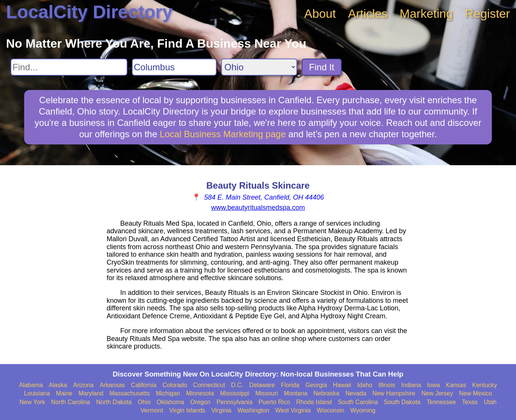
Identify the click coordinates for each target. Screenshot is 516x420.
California (144, 385)
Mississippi (235, 393)
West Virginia (293, 410)
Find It (322, 67)
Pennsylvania (235, 402)
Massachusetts (129, 393)
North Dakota (114, 402)
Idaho (365, 385)
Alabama (31, 385)
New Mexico (475, 393)
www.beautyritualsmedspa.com (258, 208)
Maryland (91, 393)
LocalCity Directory (89, 12)
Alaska (58, 385)
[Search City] (174, 67)
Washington (253, 410)
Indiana (411, 385)
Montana (296, 393)
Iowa (434, 385)
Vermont (152, 410)
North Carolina (71, 402)
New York (33, 402)
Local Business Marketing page (223, 134)
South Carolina (358, 402)
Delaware (262, 385)
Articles (368, 14)
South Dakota (402, 402)
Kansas (456, 385)
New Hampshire (394, 393)
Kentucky (485, 385)
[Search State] (259, 67)
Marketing (426, 14)
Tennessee (441, 402)
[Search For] (69, 67)
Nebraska (326, 393)
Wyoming (363, 410)
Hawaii (342, 385)
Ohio (144, 402)
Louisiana (37, 393)
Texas (470, 402)
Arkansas (112, 385)
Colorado (175, 385)
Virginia (221, 410)
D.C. (237, 385)
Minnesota (200, 393)
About (320, 14)
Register (487, 14)
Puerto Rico (274, 402)
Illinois (387, 385)
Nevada (356, 393)
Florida (290, 385)
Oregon (200, 402)
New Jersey (437, 393)
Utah (490, 402)
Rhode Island (314, 402)
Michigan (168, 393)
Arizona (83, 385)
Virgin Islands (187, 410)
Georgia (316, 385)
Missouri (267, 393)
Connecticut (209, 385)
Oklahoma (170, 402)
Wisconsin (331, 410)
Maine (64, 393)
